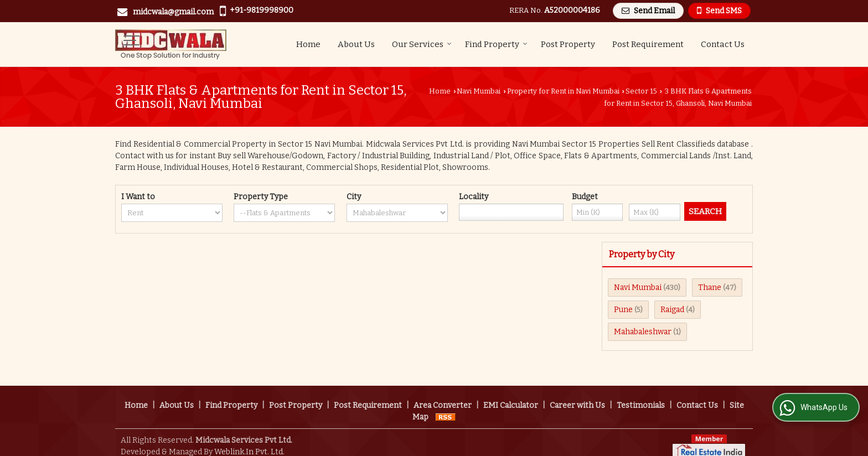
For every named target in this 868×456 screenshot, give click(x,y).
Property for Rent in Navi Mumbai (563, 91)
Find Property (496, 44)
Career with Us (577, 394)
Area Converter (443, 394)
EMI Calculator (511, 394)
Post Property (568, 44)
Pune (623, 310)
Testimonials (641, 394)
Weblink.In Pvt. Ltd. (249, 440)
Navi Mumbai (479, 91)
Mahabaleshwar (643, 332)
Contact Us (723, 44)
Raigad (672, 310)
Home (308, 44)
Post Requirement (648, 44)
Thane (710, 287)
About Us (356, 44)
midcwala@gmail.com (173, 12)
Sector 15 (641, 91)
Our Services (422, 44)
